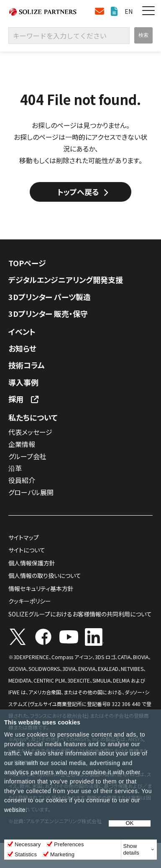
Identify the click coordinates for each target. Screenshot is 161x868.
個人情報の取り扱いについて (45, 575)
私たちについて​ (33, 417)
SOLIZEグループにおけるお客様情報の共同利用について (80, 614)
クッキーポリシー (30, 601)
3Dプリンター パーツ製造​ (50, 297)
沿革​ (15, 468)
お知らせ (22, 348)
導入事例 (23, 382)
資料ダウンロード (114, 12)
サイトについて (27, 550)
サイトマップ (24, 537)
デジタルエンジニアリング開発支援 (66, 280)
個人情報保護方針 (32, 563)
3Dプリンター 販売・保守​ (48, 313)
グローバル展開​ (31, 492)
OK (130, 823)
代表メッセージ (30, 432)
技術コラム (27, 365)
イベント (22, 331)
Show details (131, 849)
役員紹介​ (22, 480)
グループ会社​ (27, 456)
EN (129, 11)
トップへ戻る (78, 192)
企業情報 (22, 444)
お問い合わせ (100, 12)
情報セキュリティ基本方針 (41, 588)
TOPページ (27, 263)
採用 (16, 399)
